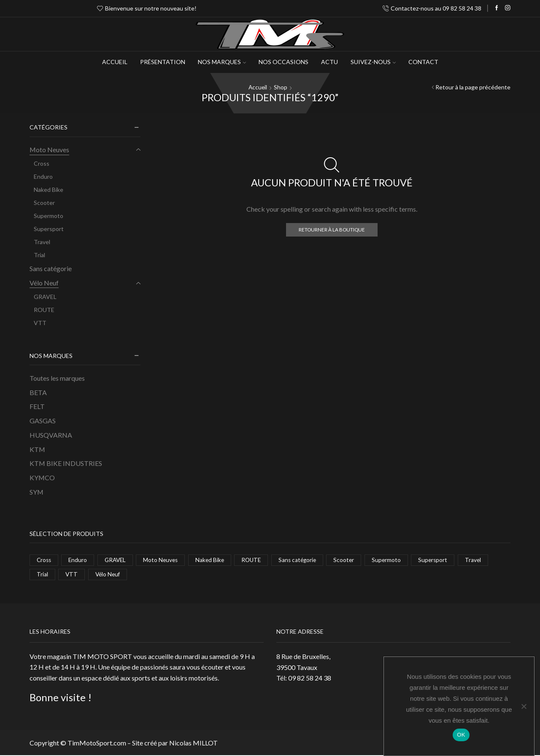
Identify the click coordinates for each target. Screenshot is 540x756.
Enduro (43, 176)
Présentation (163, 62)
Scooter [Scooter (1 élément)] (353, 560)
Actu (329, 62)
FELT (37, 406)
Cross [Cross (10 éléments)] (45, 560)
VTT (40, 322)
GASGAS (43, 421)
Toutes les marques (57, 378)
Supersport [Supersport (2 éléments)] (443, 560)
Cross (42, 163)
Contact (423, 62)
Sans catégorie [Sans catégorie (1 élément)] (305, 560)
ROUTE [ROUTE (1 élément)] (258, 560)
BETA (38, 392)
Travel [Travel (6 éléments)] (484, 560)
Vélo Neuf (44, 282)
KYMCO (42, 478)
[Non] (524, 706)
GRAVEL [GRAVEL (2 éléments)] (118, 560)
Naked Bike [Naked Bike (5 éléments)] (215, 560)
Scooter (44, 203)
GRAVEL (45, 296)
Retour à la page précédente (473, 87)
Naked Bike (49, 190)
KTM (37, 449)
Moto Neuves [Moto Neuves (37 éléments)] (165, 560)
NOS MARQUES (222, 62)
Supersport (49, 229)
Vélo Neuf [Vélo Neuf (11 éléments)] (109, 574)
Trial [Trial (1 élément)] (42, 574)
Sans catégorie (51, 268)
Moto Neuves (49, 149)
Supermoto (49, 216)
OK (461, 735)
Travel (42, 242)
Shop (281, 87)
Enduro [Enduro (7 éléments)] (80, 560)
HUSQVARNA (51, 434)
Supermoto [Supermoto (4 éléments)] (396, 560)
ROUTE (44, 309)
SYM (36, 492)
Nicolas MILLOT (193, 743)
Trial (39, 255)
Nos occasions (283, 62)
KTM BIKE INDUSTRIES (66, 463)
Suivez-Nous (373, 62)
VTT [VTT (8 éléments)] (72, 574)
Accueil (115, 62)
